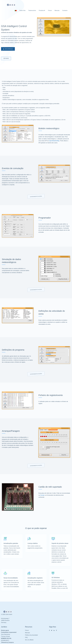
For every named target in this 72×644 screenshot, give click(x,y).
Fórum (50, 10)
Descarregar (8, 49)
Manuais (57, 10)
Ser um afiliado (29, 640)
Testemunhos (32, 10)
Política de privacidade (31, 635)
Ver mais (6, 58)
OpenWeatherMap (54, 141)
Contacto (65, 10)
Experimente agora (36, 196)
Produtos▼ (42, 10)
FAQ (26, 637)
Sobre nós (22, 10)
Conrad (42, 495)
